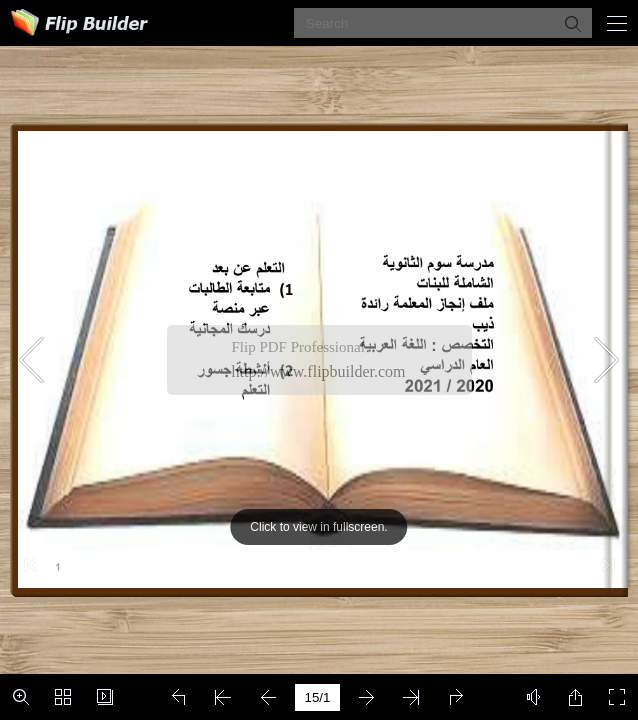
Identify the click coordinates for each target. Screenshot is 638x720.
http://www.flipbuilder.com (319, 371)
